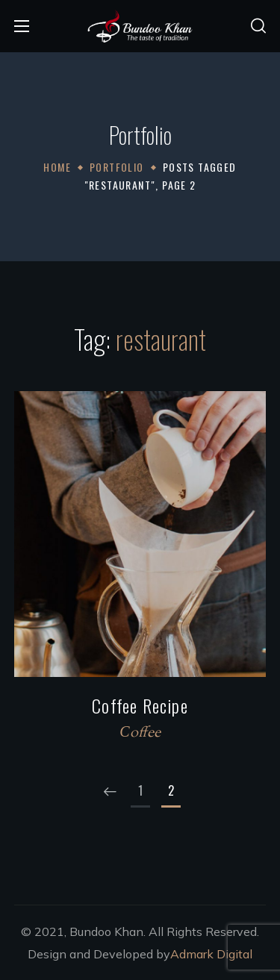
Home (57, 167)
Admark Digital (211, 954)
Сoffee (140, 733)
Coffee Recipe (140, 705)
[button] (258, 26)
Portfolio (117, 167)
